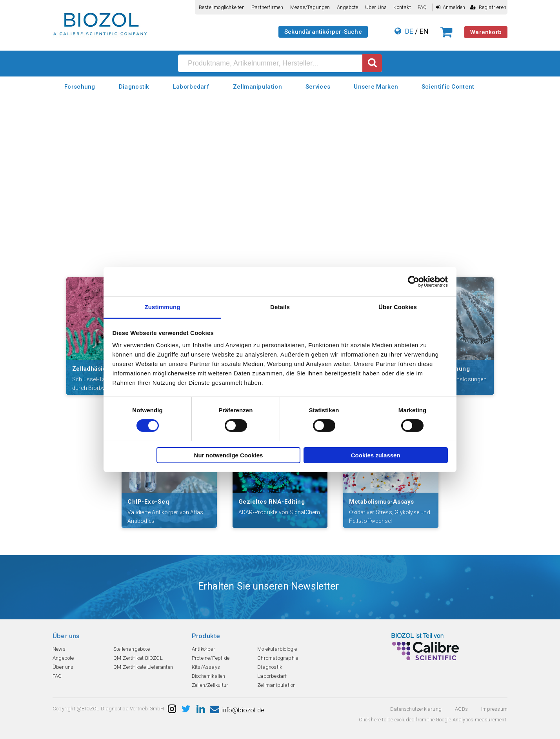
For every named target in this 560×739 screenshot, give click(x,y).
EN (424, 31)
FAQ (422, 7)
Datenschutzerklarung (416, 709)
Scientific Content (448, 87)
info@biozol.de (237, 710)
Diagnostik (134, 87)
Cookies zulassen (376, 455)
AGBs (461, 709)
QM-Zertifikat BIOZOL (138, 658)
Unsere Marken (376, 87)
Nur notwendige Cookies (229, 455)
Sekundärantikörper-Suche (323, 32)
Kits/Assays (206, 667)
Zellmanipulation (257, 87)
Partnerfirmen (267, 7)
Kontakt (402, 7)
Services (318, 87)
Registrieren (488, 7)
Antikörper (204, 649)
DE (409, 31)
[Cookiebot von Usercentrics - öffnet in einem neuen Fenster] (414, 281)
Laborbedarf (191, 87)
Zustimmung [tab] (163, 307)
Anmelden (451, 7)
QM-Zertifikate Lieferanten (143, 667)
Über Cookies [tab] (398, 307)
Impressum (494, 709)
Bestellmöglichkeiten (222, 7)
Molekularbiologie (277, 649)
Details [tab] (280, 307)
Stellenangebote (132, 649)
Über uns (376, 7)
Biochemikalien (209, 676)
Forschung (80, 87)
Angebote (348, 7)
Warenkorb (486, 32)
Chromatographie (278, 658)
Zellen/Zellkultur (210, 685)
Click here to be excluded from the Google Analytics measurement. (433, 720)
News (59, 649)
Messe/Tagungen (310, 7)
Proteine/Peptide (211, 658)
